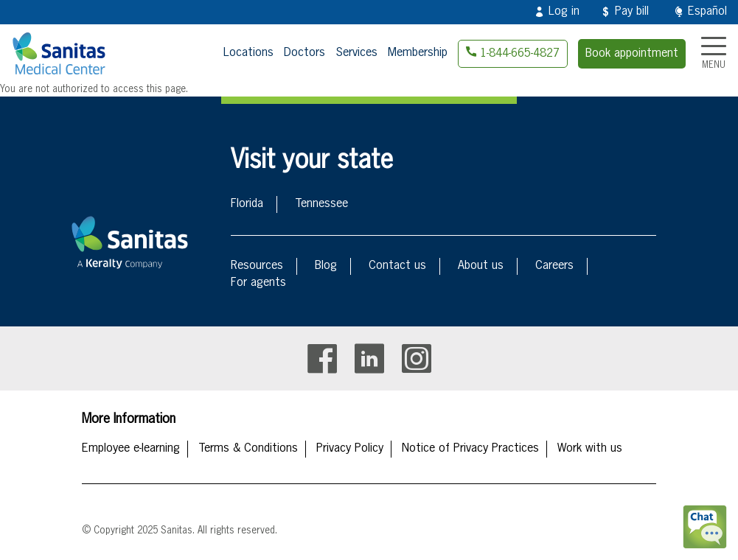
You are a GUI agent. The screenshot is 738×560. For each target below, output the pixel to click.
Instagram (417, 358)
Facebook (322, 358)
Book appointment (632, 54)
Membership (418, 53)
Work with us (590, 449)
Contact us (397, 266)
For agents (258, 283)
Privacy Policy (350, 449)
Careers (554, 266)
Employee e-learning (131, 449)
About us (481, 266)
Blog (326, 266)
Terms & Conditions (248, 449)
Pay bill (632, 12)
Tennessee (321, 204)
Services (356, 53)
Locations (248, 53)
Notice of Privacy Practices (470, 449)
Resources (257, 266)
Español (707, 12)
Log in (564, 12)
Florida (247, 204)
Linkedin (369, 358)
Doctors (304, 53)
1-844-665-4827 (520, 54)
